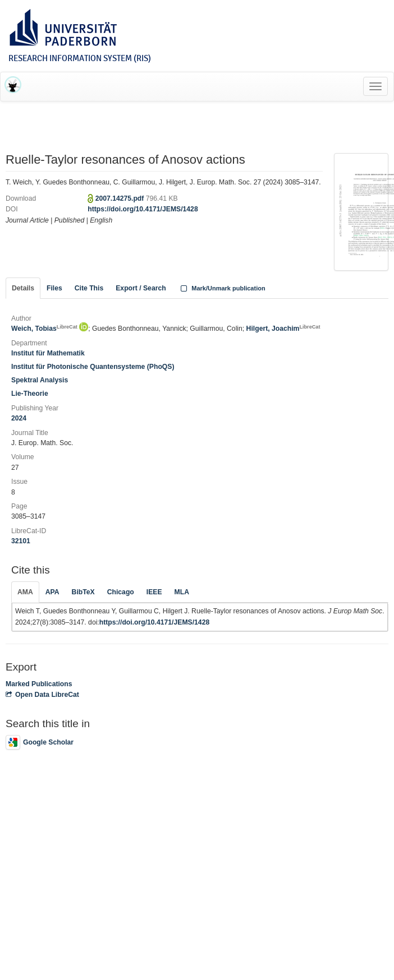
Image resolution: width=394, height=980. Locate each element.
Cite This (89, 288)
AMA (25, 592)
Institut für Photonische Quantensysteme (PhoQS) (93, 367)
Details (23, 288)
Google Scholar (40, 742)
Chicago (121, 592)
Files (54, 288)
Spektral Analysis (40, 380)
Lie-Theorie (30, 394)
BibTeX (83, 592)
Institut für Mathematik (48, 353)
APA (52, 592)
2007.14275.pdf (121, 198)
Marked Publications (39, 684)
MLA (182, 592)
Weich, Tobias (44, 329)
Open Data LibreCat (42, 695)
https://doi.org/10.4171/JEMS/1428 (143, 209)
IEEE (154, 592)
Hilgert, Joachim (283, 329)
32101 (21, 541)
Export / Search (141, 288)
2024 (19, 418)
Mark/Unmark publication (222, 288)
